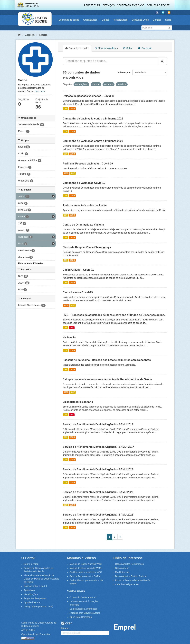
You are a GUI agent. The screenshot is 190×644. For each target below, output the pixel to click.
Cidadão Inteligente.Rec (127, 584)
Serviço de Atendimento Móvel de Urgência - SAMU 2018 (98, 424)
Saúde (43, 35)
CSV (66, 109)
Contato (157, 20)
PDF (72, 328)
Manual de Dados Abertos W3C (85, 564)
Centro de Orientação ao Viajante (83, 225)
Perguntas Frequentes (35, 598)
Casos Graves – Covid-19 (78, 270)
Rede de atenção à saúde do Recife (85, 205)
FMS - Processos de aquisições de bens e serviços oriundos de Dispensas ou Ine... (114, 315)
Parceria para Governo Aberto (85, 613)
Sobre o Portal (31, 564)
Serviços (109, 5)
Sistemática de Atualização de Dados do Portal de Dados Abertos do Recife (41, 579)
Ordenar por (124, 73)
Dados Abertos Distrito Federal (131, 576)
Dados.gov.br (122, 568)
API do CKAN (28, 630)
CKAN (67, 623)
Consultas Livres (140, 20)
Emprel (125, 628)
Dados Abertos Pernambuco (129, 564)
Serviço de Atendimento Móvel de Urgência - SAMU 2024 (98, 469)
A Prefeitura (92, 5)
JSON (72, 109)
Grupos (105, 20)
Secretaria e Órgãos (131, 5)
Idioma (65, 628)
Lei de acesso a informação (83, 609)
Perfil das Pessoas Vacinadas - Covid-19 (88, 164)
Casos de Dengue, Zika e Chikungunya (87, 247)
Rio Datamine (122, 572)
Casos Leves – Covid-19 (78, 292)
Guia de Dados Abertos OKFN (85, 576)
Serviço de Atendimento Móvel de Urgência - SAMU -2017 (98, 447)
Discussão (145, 48)
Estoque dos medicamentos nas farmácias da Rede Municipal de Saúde (107, 379)
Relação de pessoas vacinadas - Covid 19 (89, 96)
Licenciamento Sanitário (78, 402)
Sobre (168, 20)
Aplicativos (29, 590)
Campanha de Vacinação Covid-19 (84, 183)
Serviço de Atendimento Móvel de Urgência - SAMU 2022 (98, 515)
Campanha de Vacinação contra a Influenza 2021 (93, 119)
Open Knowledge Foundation (36, 634)
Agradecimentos (32, 602)
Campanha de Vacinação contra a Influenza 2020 (93, 141)
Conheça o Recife (158, 5)
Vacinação (69, 337)
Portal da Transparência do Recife (133, 580)
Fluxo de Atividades (106, 48)
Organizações (90, 20)
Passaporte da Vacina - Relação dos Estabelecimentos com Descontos (107, 360)
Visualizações (120, 20)
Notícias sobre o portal (35, 586)
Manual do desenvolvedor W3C (85, 568)
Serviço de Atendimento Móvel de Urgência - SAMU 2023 (98, 492)
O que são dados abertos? (83, 597)
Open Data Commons (81, 617)
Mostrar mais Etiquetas (31, 263)
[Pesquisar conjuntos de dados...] (110, 61)
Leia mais (40, 91)
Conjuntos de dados (69, 20)
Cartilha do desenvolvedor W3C (86, 572)
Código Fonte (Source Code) (38, 607)
